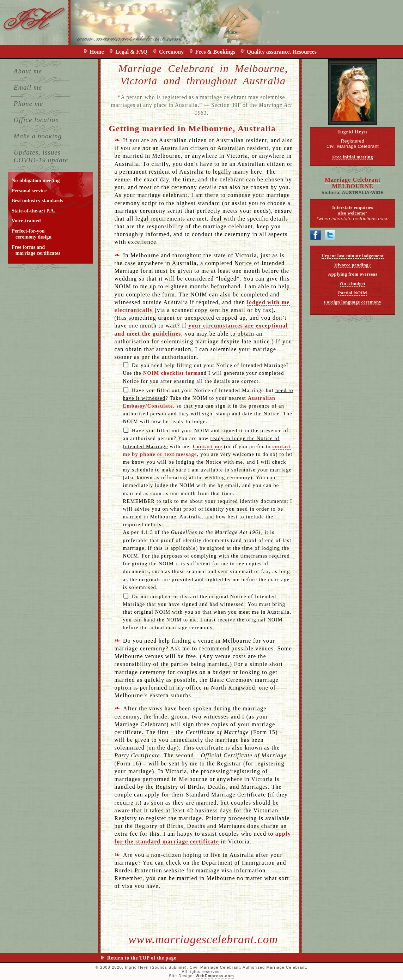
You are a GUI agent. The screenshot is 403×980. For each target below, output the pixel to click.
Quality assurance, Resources (282, 52)
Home (98, 52)
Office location (36, 120)
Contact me (207, 446)
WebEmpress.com (215, 976)
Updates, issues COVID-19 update (41, 156)
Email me (28, 87)
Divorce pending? (353, 265)
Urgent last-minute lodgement (353, 256)
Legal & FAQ (133, 52)
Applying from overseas (353, 274)
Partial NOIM (353, 293)
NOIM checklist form (171, 373)
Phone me (28, 104)
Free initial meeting (353, 157)
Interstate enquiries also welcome (353, 210)
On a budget (353, 284)
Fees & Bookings (217, 52)
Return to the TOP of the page (142, 958)
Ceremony (173, 52)
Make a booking (38, 136)
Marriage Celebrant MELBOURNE (353, 183)
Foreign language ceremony (353, 302)
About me (28, 71)
